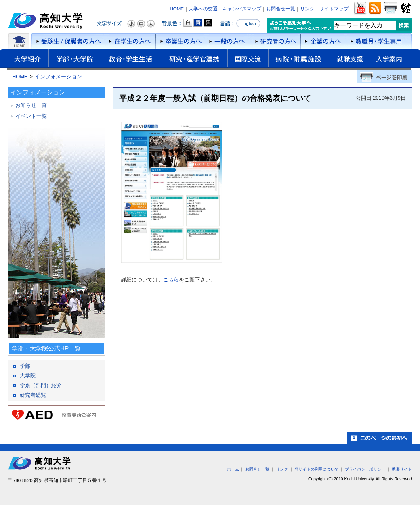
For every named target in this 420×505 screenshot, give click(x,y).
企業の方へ (323, 41)
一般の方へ (228, 41)
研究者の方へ (276, 41)
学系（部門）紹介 (41, 385)
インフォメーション (58, 76)
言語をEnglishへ (240, 23)
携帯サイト (402, 469)
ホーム (19, 41)
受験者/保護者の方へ (67, 41)
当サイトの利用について (317, 469)
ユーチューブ (360, 8)
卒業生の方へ (180, 41)
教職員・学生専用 (379, 41)
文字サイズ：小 (131, 24)
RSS (375, 8)
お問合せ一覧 (281, 9)
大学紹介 (24, 60)
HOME (177, 9)
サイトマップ (334, 9)
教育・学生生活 (131, 60)
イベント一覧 (31, 116)
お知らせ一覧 (31, 105)
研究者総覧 (33, 395)
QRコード (405, 8)
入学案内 (395, 60)
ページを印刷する (384, 77)
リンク (307, 9)
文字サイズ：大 (151, 24)
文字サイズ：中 (141, 24)
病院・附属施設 (299, 60)
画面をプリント (391, 8)
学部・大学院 (75, 60)
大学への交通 (203, 9)
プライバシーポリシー (365, 469)
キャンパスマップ (242, 9)
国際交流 (248, 59)
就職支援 (350, 60)
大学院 (28, 376)
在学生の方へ (130, 41)
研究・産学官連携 (194, 60)
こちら (171, 280)
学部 (25, 366)
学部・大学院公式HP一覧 (46, 348)
